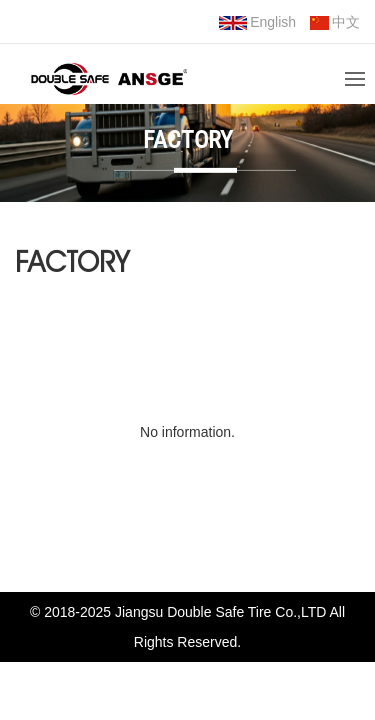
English (257, 22)
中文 (335, 22)
